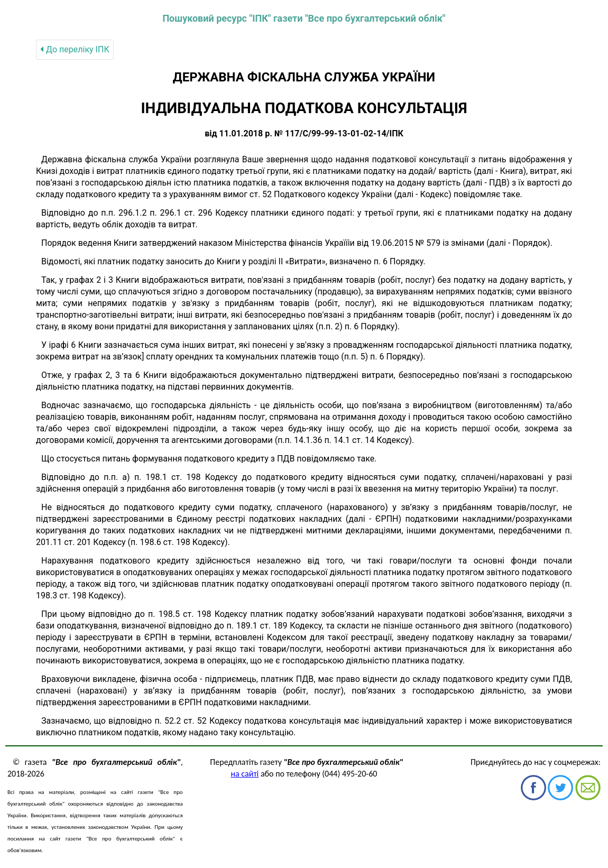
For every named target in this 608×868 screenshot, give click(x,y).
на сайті (245, 774)
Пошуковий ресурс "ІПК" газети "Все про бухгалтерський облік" (304, 18)
